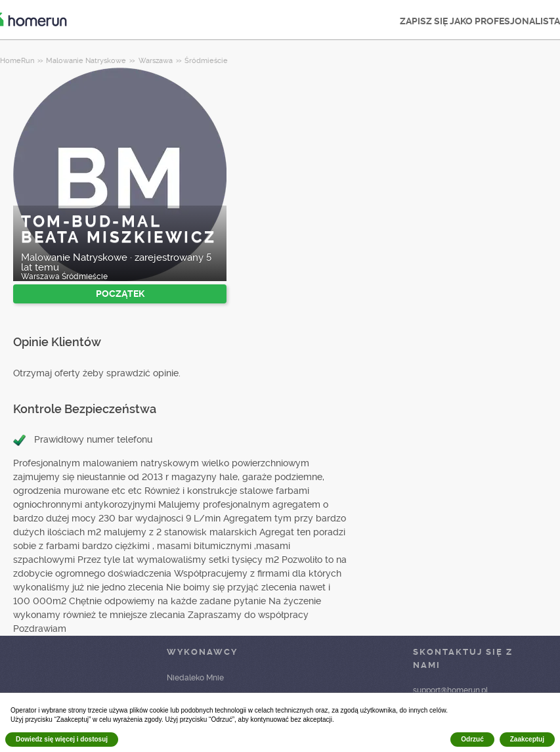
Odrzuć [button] (472, 739)
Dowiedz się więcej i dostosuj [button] (62, 739)
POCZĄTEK (120, 294)
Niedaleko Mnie (195, 678)
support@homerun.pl (450, 690)
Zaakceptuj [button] (527, 739)
